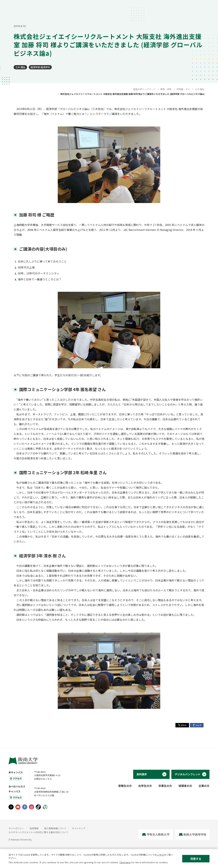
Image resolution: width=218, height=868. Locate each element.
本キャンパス (16, 772)
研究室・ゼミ (183, 89)
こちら (161, 855)
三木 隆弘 (20, 67)
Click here (125, 862)
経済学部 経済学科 (40, 67)
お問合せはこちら (43, 779)
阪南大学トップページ (144, 89)
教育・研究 (166, 89)
